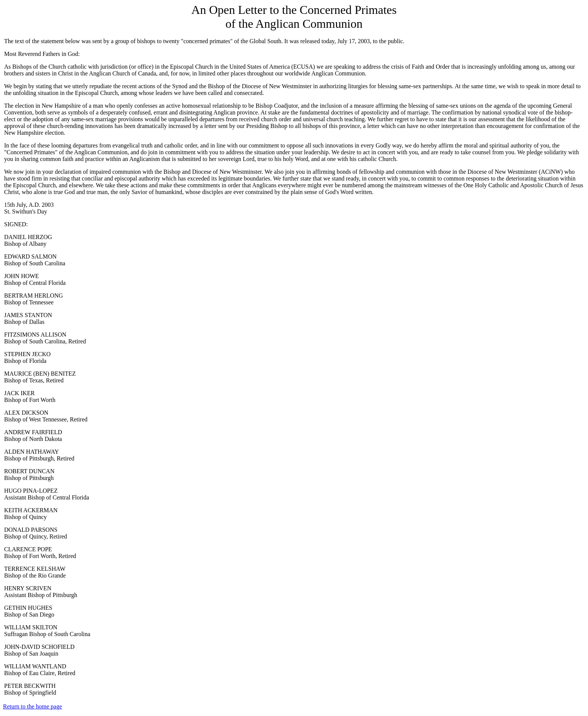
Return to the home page (32, 706)
